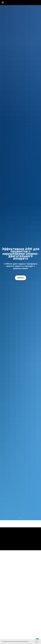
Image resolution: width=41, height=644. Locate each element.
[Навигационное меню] (3, 3)
